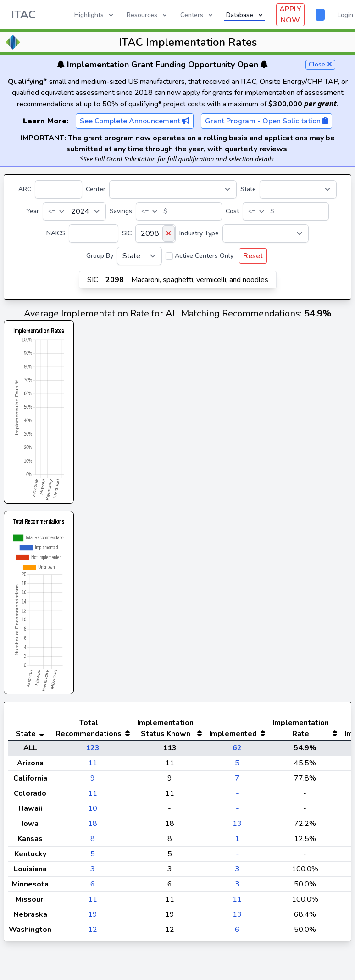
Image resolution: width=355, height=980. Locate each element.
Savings (121, 211)
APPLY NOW (290, 15)
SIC (127, 233)
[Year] (74, 211)
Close (320, 64)
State (248, 189)
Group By (100, 256)
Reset (253, 256)
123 (93, 766)
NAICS (56, 233)
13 (237, 842)
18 (93, 842)
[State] (298, 189)
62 (237, 766)
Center (96, 189)
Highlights (94, 15)
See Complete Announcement (135, 121)
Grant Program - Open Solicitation (266, 121)
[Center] (173, 189)
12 (93, 948)
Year (33, 211)
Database (245, 15)
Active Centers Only (204, 256)
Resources (147, 15)
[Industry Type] (266, 233)
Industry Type (199, 233)
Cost (232, 211)
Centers (197, 15)
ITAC (23, 15)
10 (93, 827)
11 (93, 781)
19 (93, 933)
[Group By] (139, 256)
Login (345, 15)
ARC (25, 189)
